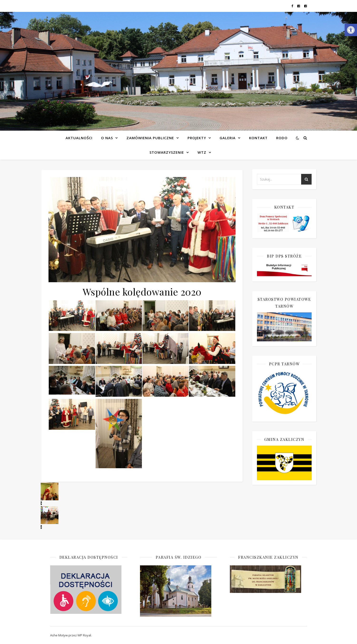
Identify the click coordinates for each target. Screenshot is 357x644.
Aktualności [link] (79, 138)
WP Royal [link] (84, 635)
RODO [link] (282, 138)
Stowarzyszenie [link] (167, 152)
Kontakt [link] (258, 138)
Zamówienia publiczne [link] (150, 138)
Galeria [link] (228, 138)
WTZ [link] (202, 152)
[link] (351, 30)
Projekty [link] (197, 138)
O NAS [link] (107, 138)
